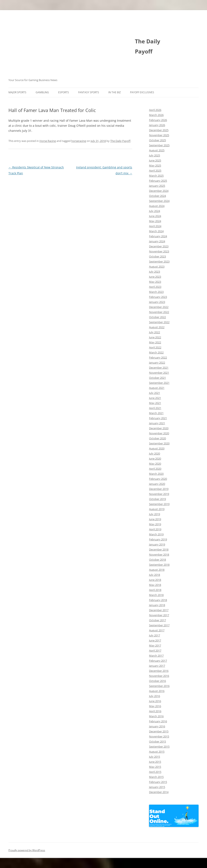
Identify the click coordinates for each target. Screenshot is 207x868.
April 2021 (155, 408)
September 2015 (159, 747)
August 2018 (157, 570)
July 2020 (155, 453)
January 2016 (157, 726)
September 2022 (159, 322)
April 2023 (155, 287)
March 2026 (156, 115)
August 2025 (157, 150)
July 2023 (155, 272)
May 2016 (155, 706)
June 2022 (155, 337)
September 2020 (159, 443)
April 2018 (155, 590)
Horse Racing (48, 141)
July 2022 (155, 332)
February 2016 (158, 721)
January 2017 (157, 666)
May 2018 (155, 585)
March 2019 (156, 534)
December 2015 (159, 731)
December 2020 (159, 428)
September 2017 (159, 625)
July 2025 (155, 155)
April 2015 (155, 772)
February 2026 (158, 120)
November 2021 (159, 373)
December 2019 (159, 489)
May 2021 (155, 403)
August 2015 (157, 752)
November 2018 (159, 555)
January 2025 (157, 186)
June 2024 (155, 216)
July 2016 (155, 696)
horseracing (79, 141)
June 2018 (155, 580)
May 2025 (155, 165)
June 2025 (155, 160)
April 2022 (155, 347)
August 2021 (157, 388)
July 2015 (155, 757)
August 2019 (157, 509)
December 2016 (159, 671)
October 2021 (157, 378)
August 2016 (157, 691)
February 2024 (158, 236)
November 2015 (159, 736)
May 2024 (155, 221)
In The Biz (115, 92)
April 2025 (155, 171)
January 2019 (157, 544)
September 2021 (159, 383)
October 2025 (157, 140)
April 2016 (155, 711)
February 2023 (158, 297)
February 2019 (158, 539)
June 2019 (155, 519)
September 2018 (159, 565)
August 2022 (157, 327)
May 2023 (155, 282)
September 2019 (159, 504)
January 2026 (157, 125)
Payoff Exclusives (142, 92)
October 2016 (157, 681)
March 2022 (156, 352)
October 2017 (157, 620)
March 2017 (156, 656)
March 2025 (156, 176)
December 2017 (159, 610)
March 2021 (156, 413)
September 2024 (159, 201)
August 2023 (157, 267)
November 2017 (159, 615)
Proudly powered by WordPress (27, 850)
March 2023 (156, 292)
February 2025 (158, 181)
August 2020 (157, 448)
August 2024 (157, 206)
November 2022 (159, 312)
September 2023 (159, 261)
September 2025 (159, 145)
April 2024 (155, 226)
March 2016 (156, 716)
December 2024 (159, 191)
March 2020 (156, 474)
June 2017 (155, 640)
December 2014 (159, 792)
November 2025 (159, 135)
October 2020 (157, 438)
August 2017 (157, 630)
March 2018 (156, 595)
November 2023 (159, 251)
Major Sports (17, 92)
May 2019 (155, 524)
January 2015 (157, 787)
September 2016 (159, 686)
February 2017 (158, 661)
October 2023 (157, 256)
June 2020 (155, 459)
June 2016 (155, 701)
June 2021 (155, 398)
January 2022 (157, 363)
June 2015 (155, 762)
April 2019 (155, 529)
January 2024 (157, 241)
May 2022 (155, 342)
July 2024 (155, 211)
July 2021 (155, 393)
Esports (64, 92)
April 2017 (155, 651)
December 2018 (159, 549)
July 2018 (155, 575)
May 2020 (155, 464)
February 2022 (158, 357)
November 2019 (159, 494)
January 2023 (157, 302)
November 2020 (159, 433)
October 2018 (157, 560)
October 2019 (157, 499)
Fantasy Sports (89, 92)
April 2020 (155, 469)
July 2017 (155, 635)
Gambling (42, 92)
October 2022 (157, 317)
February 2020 (158, 479)
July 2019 (155, 514)
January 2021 (157, 423)
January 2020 (157, 484)
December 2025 (159, 130)
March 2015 (156, 777)
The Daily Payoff (148, 46)
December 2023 (159, 246)
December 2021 (159, 368)
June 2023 (155, 277)
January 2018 (157, 605)
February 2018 (158, 600)
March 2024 (156, 231)
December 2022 (159, 307)
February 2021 (158, 418)
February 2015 (158, 782)
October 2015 (157, 741)
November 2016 (159, 676)
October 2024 (157, 196)
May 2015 (155, 767)
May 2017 (155, 645)
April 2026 (155, 110)
